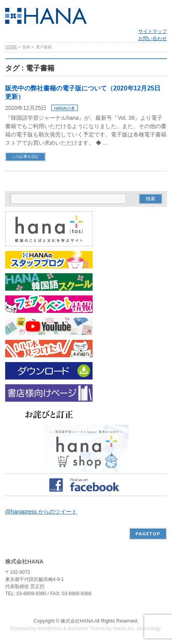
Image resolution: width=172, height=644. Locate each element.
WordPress (50, 629)
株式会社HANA (77, 621)
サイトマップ (153, 31)
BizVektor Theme (86, 629)
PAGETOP (148, 534)
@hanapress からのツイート (41, 512)
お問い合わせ (153, 38)
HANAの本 (65, 108)
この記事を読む (25, 156)
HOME (11, 47)
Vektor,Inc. (124, 629)
